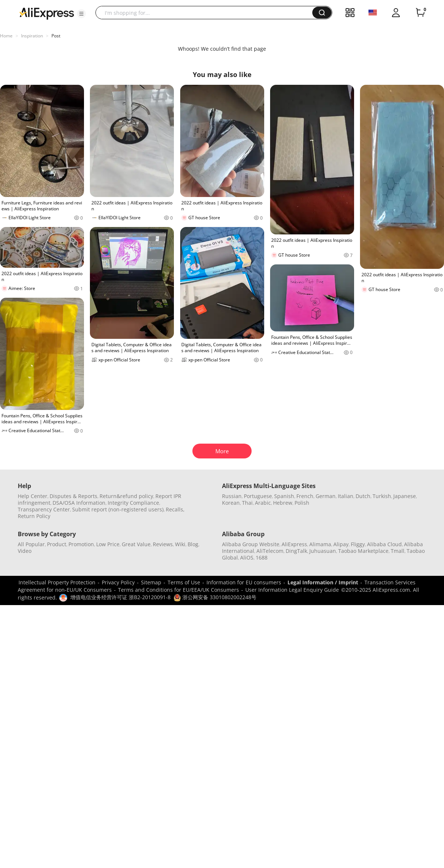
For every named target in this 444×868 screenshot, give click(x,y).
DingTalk (296, 551)
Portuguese (258, 496)
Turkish (382, 496)
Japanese (405, 496)
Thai (247, 503)
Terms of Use (184, 582)
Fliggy (358, 544)
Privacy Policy (118, 582)
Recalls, (175, 509)
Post (56, 36)
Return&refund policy (126, 496)
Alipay (341, 544)
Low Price (108, 544)
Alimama (320, 544)
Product (57, 544)
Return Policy (34, 516)
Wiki (180, 544)
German (326, 496)
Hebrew (283, 503)
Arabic (263, 503)
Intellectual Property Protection (57, 582)
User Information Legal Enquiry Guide (292, 590)
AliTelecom (270, 551)
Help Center (33, 496)
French (305, 496)
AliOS (247, 557)
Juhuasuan (323, 551)
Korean (231, 503)
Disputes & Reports (73, 496)
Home (6, 36)
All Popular (31, 544)
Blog (193, 544)
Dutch (363, 496)
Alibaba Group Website (251, 544)
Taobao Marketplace (363, 551)
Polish (302, 503)
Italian (346, 496)
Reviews (163, 544)
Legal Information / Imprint (323, 582)
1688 (262, 557)
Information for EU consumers (244, 582)
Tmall (398, 551)
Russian (232, 496)
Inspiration (32, 36)
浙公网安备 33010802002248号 (215, 597)
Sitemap (151, 582)
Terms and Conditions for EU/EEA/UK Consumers (179, 590)
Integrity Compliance (133, 503)
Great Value (136, 544)
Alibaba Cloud (384, 544)
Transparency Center (44, 509)
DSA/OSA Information (79, 503)
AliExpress (294, 544)
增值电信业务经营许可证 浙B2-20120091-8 (120, 597)
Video (25, 551)
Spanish (284, 496)
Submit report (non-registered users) (118, 509)
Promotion (81, 544)
